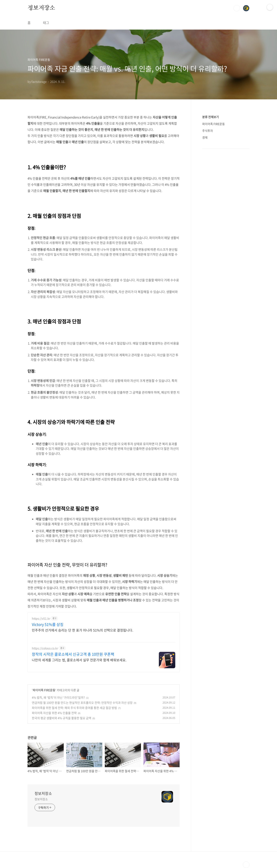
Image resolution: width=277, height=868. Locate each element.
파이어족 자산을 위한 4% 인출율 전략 (54, 713)
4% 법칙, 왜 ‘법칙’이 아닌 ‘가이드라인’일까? (58, 697)
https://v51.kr (41, 618)
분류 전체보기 (211, 117)
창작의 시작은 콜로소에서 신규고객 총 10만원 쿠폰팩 (73, 654)
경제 (205, 137)
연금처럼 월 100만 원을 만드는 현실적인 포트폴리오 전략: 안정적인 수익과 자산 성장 (82, 703)
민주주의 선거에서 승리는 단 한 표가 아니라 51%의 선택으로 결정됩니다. (83, 630)
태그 (46, 23)
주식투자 (208, 131)
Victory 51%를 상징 (48, 625)
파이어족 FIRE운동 (44, 690)
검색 (237, 8)
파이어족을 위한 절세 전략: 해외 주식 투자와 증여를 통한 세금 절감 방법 (74, 708)
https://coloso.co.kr (45, 648)
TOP (246, 865)
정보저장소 (41, 8)
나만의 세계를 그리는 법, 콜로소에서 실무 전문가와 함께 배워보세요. (79, 660)
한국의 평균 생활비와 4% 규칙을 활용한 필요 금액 (62, 718)
